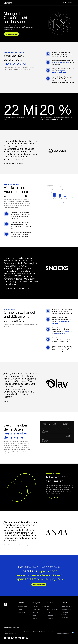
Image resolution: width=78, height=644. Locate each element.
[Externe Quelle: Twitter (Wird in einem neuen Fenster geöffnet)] (9, 640)
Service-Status (65, 619)
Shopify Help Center (67, 608)
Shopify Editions (23, 611)
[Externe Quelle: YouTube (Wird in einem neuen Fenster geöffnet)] (12, 640)
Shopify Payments (61, 334)
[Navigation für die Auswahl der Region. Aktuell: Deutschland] (12, 630)
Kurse (48, 614)
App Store (35, 614)
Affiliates (35, 620)
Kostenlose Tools (52, 617)
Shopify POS (68, 333)
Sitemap (51, 634)
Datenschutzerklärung (39, 634)
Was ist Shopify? (23, 608)
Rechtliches (27, 634)
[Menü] (74, 3)
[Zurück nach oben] (5, 606)
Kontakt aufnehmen (12, 34)
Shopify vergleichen (52, 611)
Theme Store (36, 611)
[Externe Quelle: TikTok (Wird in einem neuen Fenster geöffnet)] (20, 640)
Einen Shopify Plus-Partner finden (56, 499)
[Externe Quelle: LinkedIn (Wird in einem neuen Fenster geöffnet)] (23, 640)
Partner (34, 617)
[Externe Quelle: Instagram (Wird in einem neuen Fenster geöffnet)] (16, 640)
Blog (48, 608)
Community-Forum (66, 611)
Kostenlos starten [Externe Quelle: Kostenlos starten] (66, 3)
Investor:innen (22, 614)
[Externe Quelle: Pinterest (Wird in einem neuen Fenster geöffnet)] (27, 640)
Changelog (50, 620)
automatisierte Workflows (61, 63)
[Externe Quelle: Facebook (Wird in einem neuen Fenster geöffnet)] (5, 640)
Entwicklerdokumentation (39, 608)
